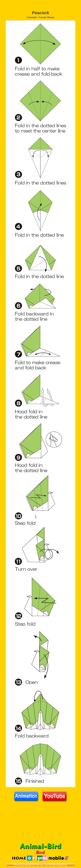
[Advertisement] (41, 3)
